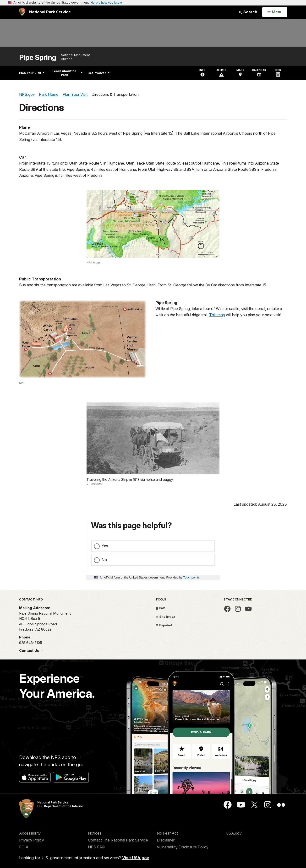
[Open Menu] (275, 12)
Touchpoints (191, 577)
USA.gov (234, 833)
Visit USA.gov (136, 858)
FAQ (160, 608)
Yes (105, 546)
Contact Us (30, 651)
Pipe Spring (38, 57)
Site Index (165, 616)
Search (248, 12)
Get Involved (99, 73)
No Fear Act (167, 833)
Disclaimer (166, 840)
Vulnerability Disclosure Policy (183, 847)
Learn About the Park (68, 73)
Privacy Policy (32, 840)
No (104, 560)
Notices (95, 833)
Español (164, 625)
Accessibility (30, 833)
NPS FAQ (96, 847)
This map (217, 315)
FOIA (24, 847)
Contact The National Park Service (118, 840)
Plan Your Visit (32, 73)
